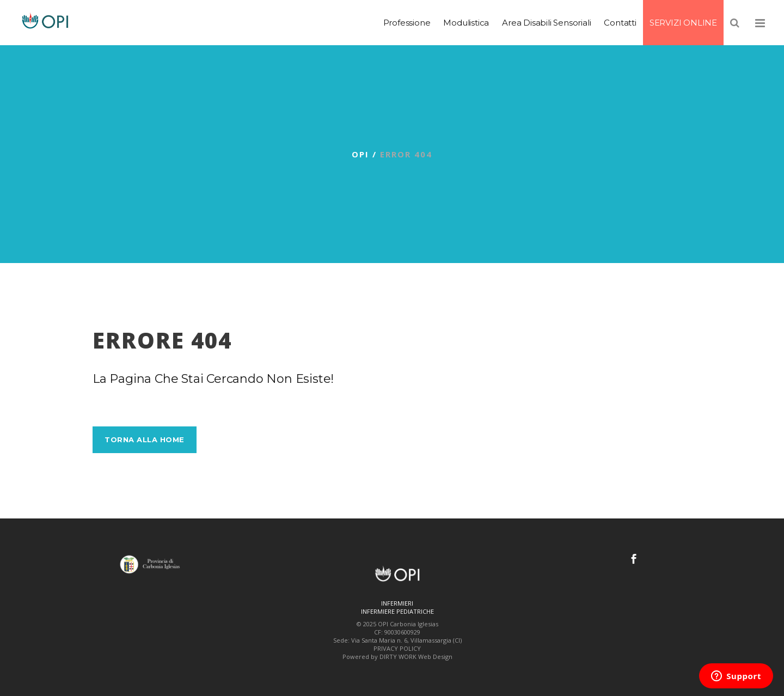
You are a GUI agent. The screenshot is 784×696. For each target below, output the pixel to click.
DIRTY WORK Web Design (416, 657)
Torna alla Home (145, 439)
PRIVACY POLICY (397, 648)
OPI (360, 154)
